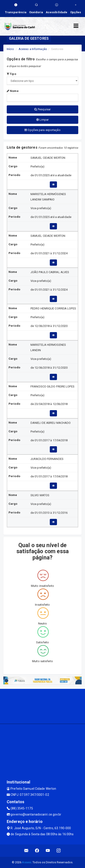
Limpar (42, 120)
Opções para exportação (42, 130)
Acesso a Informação (33, 49)
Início (10, 49)
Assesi (27, 862)
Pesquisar (42, 109)
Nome (13, 91)
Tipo (11, 74)
